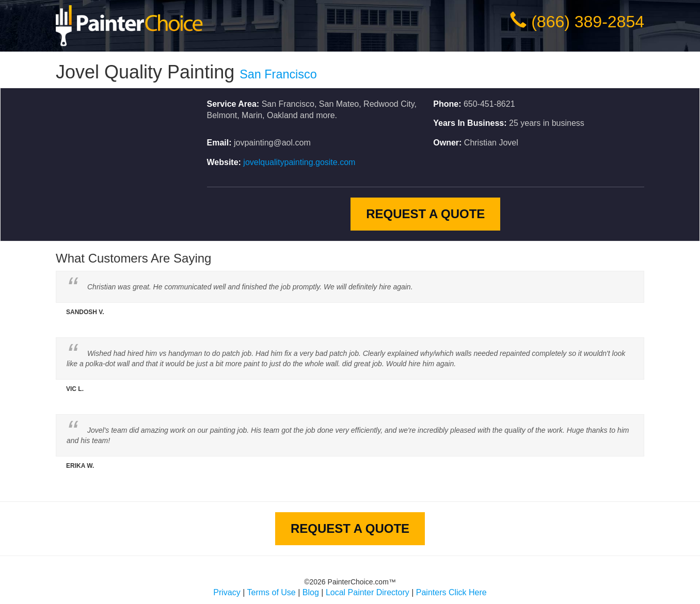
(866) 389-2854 (588, 22)
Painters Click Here (451, 592)
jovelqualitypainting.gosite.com (299, 162)
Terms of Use (272, 592)
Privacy (227, 592)
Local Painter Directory (368, 592)
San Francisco (278, 74)
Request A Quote (425, 214)
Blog (311, 592)
